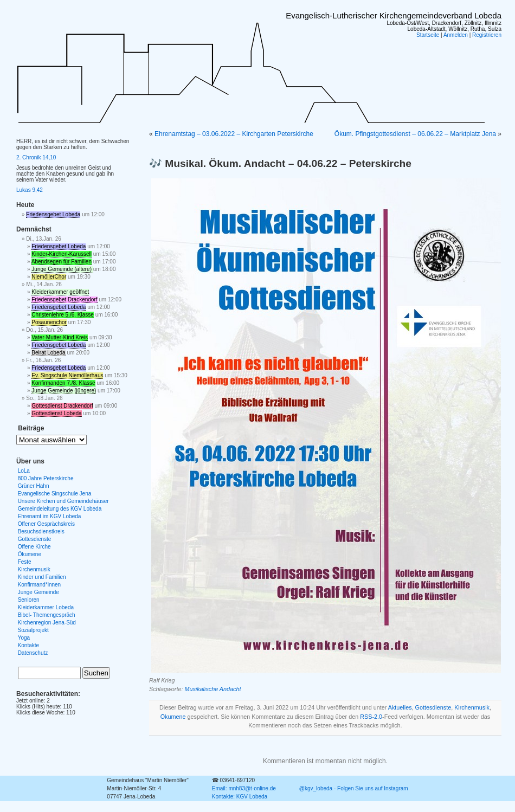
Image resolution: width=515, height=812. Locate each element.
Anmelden (456, 35)
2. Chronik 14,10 (36, 157)
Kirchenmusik (472, 707)
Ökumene (173, 717)
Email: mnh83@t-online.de (244, 788)
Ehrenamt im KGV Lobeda (50, 516)
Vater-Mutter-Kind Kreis (60, 337)
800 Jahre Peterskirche (46, 478)
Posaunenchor (49, 322)
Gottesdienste (433, 707)
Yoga (24, 638)
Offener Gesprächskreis (46, 524)
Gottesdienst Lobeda (56, 413)
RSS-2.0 (371, 717)
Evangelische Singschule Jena (55, 494)
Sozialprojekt (33, 630)
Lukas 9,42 (30, 190)
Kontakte (28, 645)
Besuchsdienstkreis (41, 531)
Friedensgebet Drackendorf (64, 299)
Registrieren (487, 35)
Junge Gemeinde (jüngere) (64, 391)
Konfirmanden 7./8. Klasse (63, 383)
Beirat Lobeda (48, 353)
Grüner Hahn (34, 486)
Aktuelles (400, 707)
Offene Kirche (34, 547)
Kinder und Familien (42, 577)
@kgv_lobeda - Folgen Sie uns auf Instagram (354, 788)
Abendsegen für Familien (62, 262)
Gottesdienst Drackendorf (62, 406)
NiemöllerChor (49, 277)
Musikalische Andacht (213, 689)
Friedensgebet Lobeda (53, 214)
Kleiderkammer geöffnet (60, 292)
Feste (25, 562)
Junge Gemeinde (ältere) (62, 269)
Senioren (29, 600)
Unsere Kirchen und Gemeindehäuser (63, 501)
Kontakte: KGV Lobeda (240, 797)
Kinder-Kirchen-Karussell (62, 254)
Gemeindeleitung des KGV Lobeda (60, 509)
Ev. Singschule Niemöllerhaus (67, 375)
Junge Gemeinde (38, 592)
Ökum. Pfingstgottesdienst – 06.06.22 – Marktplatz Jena (415, 134)
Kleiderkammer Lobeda (46, 607)
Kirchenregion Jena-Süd (47, 623)
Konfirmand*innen (40, 585)
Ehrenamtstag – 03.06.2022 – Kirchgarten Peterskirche (234, 134)
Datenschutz (33, 653)
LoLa (24, 471)
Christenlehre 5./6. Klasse (63, 315)
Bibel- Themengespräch (47, 615)
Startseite (428, 35)
